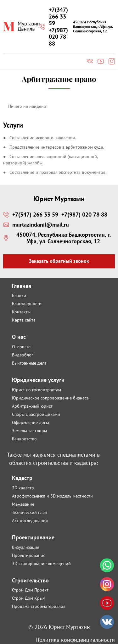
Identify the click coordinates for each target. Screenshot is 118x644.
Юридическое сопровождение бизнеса (50, 398)
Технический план (30, 512)
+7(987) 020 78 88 (58, 37)
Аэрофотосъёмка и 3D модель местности (52, 496)
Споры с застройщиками (36, 414)
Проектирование (29, 555)
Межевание (23, 504)
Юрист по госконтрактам (37, 390)
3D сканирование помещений (41, 564)
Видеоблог (22, 355)
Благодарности (27, 304)
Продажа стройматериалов (39, 606)
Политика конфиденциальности (75, 640)
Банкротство (24, 439)
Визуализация (26, 547)
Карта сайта (24, 320)
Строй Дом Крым (29, 598)
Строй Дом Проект (30, 590)
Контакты (21, 312)
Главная (22, 286)
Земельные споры (29, 431)
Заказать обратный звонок (59, 261)
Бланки (19, 295)
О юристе (21, 347)
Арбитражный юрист (32, 406)
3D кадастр (23, 488)
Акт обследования (30, 520)
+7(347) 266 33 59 (58, 17)
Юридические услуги (38, 380)
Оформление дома (31, 422)
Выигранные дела (29, 363)
